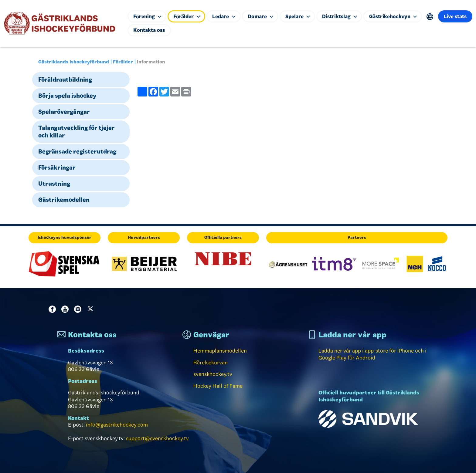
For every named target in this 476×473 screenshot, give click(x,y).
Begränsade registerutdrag (77, 151)
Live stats (145, 30)
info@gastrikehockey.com (117, 425)
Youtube (66, 309)
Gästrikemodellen (64, 200)
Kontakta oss (185, 30)
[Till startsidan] (62, 23)
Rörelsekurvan (211, 363)
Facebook (53, 309)
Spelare (300, 16)
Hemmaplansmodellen (220, 351)
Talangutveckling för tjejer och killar (76, 132)
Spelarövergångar (64, 112)
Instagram (79, 309)
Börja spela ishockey (67, 96)
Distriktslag (343, 16)
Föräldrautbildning (65, 79)
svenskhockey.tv (213, 374)
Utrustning (54, 184)
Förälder (188, 16)
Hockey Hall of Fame (218, 386)
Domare (262, 16)
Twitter (92, 309)
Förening (147, 16)
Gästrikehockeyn (397, 16)
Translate (434, 17)
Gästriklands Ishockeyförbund (74, 62)
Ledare (225, 16)
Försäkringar (57, 167)
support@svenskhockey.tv (157, 438)
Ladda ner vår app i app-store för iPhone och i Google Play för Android (372, 354)
